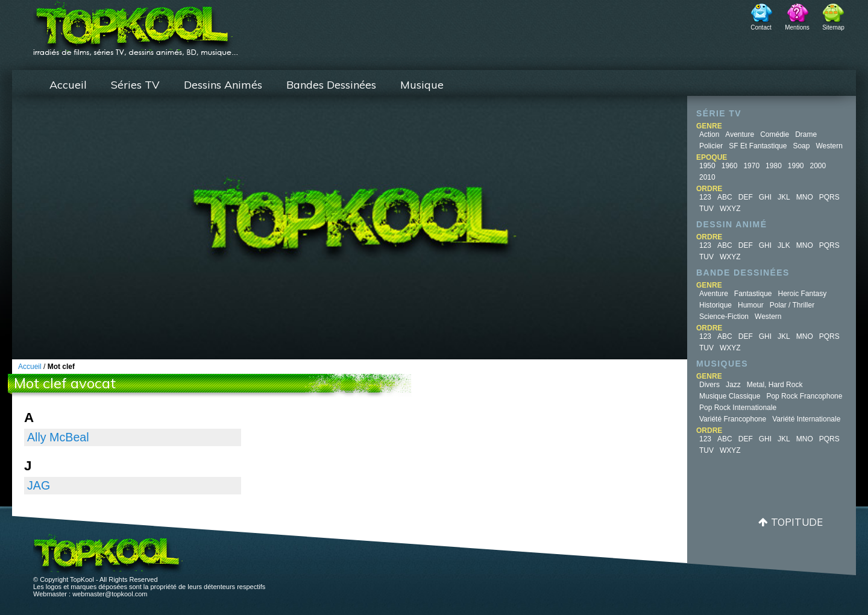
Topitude (797, 522)
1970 (751, 166)
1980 (774, 166)
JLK (784, 245)
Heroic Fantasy (803, 294)
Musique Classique (730, 396)
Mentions (797, 27)
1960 (730, 166)
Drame (806, 134)
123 (705, 197)
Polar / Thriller (792, 305)
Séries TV (135, 85)
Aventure (740, 134)
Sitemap (833, 27)
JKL (784, 197)
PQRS (829, 197)
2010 (707, 177)
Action (709, 134)
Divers (709, 385)
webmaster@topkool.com (110, 594)
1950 (707, 166)
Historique (715, 305)
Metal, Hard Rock (775, 385)
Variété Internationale (806, 419)
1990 (796, 166)
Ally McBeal (58, 437)
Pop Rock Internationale (738, 408)
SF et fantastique (758, 146)
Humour (751, 305)
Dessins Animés (223, 85)
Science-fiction (724, 317)
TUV (706, 209)
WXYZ (730, 209)
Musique (422, 85)
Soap (801, 146)
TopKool (136, 25)
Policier (711, 146)
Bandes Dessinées (331, 85)
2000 (818, 166)
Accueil (68, 85)
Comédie (775, 134)
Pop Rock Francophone (804, 396)
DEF (746, 197)
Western (829, 146)
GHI (765, 197)
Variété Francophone (733, 419)
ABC (725, 197)
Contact (761, 27)
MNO (805, 197)
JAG (39, 485)
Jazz (733, 385)
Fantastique (753, 294)
